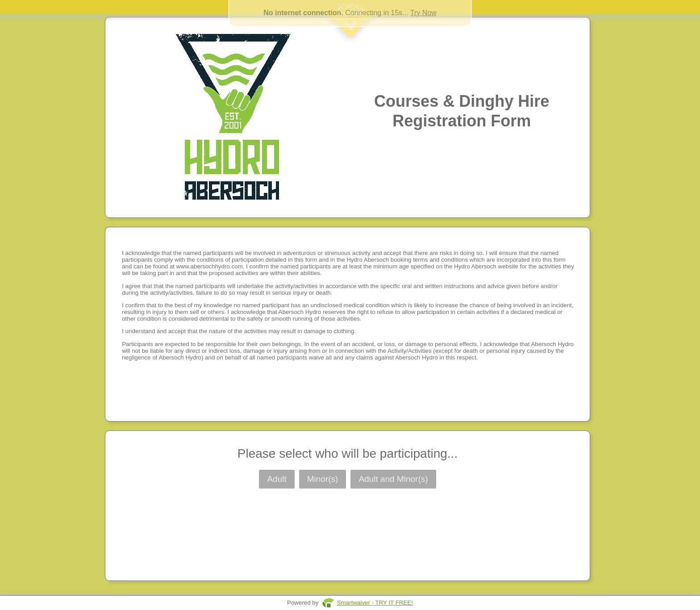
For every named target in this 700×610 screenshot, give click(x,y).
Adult (277, 479)
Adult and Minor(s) (393, 479)
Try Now (423, 13)
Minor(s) (323, 479)
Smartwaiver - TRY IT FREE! (375, 603)
